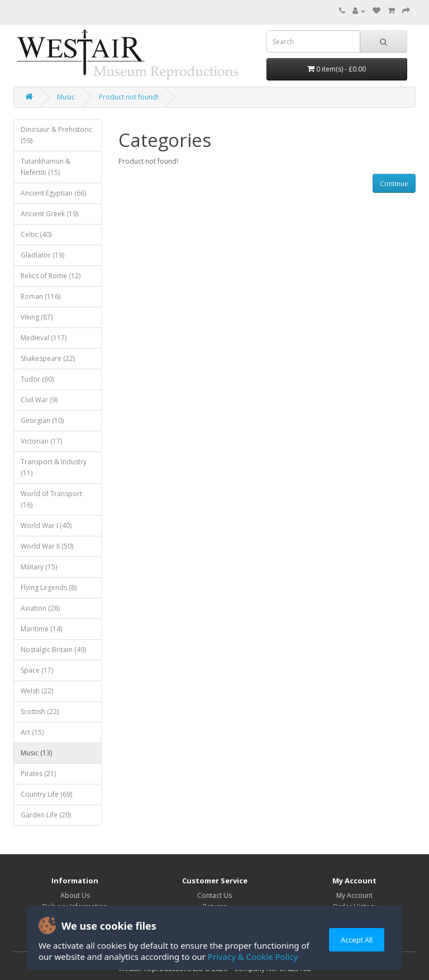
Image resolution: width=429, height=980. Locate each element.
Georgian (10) (42, 420)
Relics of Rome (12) (51, 276)
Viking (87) (37, 317)
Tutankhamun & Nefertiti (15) (46, 167)
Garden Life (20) (46, 815)
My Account (354, 895)
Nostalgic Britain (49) (53, 650)
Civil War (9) (39, 400)
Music (66, 97)
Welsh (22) (37, 691)
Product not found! (129, 97)
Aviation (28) (40, 608)
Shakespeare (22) (48, 358)
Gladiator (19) (42, 255)
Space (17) (37, 670)
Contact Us (214, 895)
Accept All (357, 940)
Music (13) (36, 753)
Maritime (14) (41, 629)
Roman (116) (40, 296)
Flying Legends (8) (49, 587)
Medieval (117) (44, 338)
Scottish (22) (40, 712)
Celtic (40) (36, 234)
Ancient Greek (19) (49, 214)
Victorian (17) (41, 441)
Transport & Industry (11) (54, 467)
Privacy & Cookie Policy (253, 957)
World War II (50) (47, 546)
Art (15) (32, 732)
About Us (75, 895)
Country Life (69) (46, 794)
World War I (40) (46, 525)
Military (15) (39, 567)
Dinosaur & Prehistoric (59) (56, 135)
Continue (394, 184)
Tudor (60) (37, 379)
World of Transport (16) (51, 499)
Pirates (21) (38, 774)
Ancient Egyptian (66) (53, 193)
